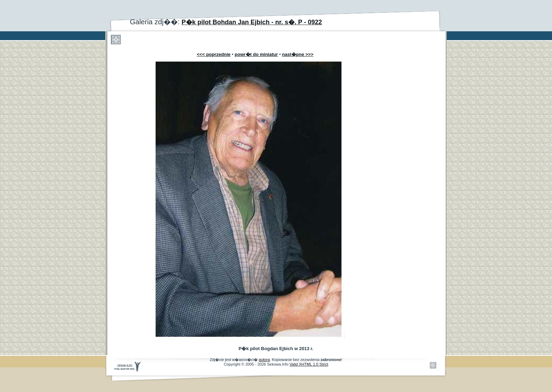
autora (264, 360)
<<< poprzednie (214, 54)
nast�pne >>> (298, 54)
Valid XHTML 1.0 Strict (309, 364)
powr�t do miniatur (256, 54)
